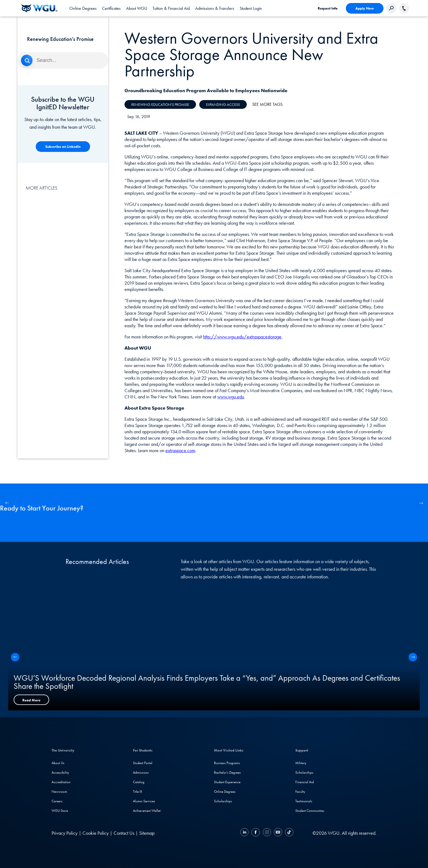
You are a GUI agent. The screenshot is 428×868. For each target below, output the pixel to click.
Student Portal (143, 763)
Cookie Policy (96, 833)
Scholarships (223, 801)
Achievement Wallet (147, 811)
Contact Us (124, 833)
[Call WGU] (404, 8)
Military (301, 763)
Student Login (251, 8)
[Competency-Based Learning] (63, 147)
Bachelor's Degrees (227, 772)
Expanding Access (223, 104)
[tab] (83, 8)
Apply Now (365, 8)
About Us (58, 763)
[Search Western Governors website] (391, 8)
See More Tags (267, 104)
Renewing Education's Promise (160, 104)
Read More (31, 700)
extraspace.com (180, 450)
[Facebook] (256, 833)
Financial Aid (305, 782)
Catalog (139, 782)
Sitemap (147, 833)
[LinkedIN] (245, 833)
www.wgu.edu (231, 397)
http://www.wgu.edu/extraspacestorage (242, 337)
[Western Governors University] (39, 8)
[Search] (63, 60)
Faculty (300, 792)
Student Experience (227, 782)
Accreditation (61, 782)
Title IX (138, 792)
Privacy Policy (65, 833)
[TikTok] (289, 833)
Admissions (141, 772)
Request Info (328, 8)
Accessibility (60, 772)
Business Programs (227, 763)
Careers (57, 801)
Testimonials (304, 801)
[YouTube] (278, 833)
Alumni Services (144, 801)
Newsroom (59, 792)
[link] (251, 8)
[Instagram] (267, 833)
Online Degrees (225, 792)
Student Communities (310, 811)
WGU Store (60, 811)
